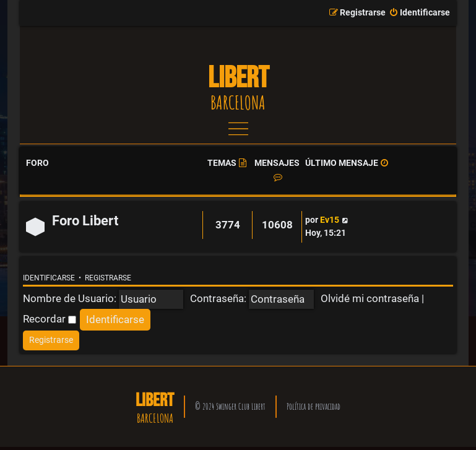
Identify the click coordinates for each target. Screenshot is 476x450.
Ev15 (330, 220)
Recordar (50, 319)
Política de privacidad (314, 406)
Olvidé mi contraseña (370, 298)
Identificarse (49, 278)
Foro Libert (85, 221)
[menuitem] (419, 13)
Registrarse (108, 278)
